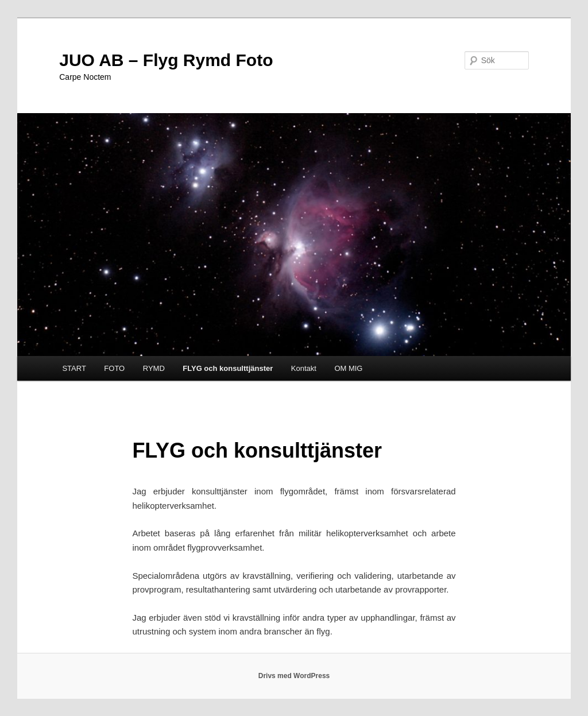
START (74, 368)
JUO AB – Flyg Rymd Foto (166, 60)
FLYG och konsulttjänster (228, 368)
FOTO (114, 368)
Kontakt (304, 368)
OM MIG (348, 368)
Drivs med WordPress (294, 676)
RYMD (154, 368)
